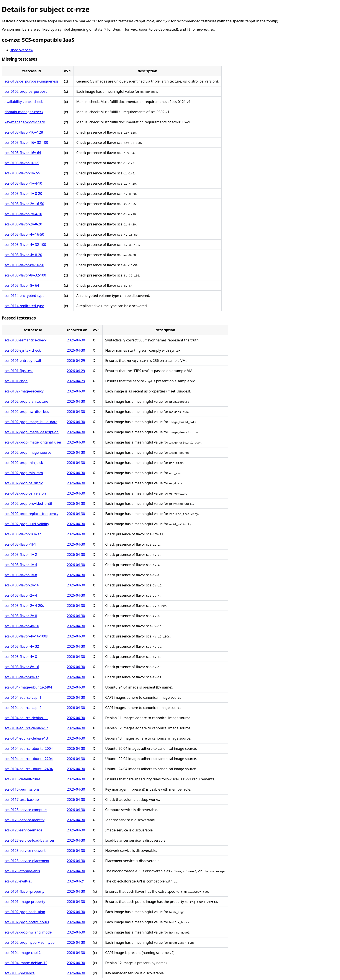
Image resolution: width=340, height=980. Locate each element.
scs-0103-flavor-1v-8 (21, 575)
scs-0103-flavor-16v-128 (24, 132)
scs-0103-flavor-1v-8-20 (23, 194)
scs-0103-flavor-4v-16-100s (26, 636)
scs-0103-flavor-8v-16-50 (24, 265)
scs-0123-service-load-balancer (29, 840)
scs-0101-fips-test (19, 371)
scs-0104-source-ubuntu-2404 (29, 769)
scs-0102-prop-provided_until (28, 503)
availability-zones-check (24, 102)
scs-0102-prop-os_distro (24, 483)
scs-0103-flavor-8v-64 (22, 285)
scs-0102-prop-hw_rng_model (29, 932)
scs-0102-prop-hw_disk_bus (27, 412)
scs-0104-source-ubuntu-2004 (29, 748)
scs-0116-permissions (22, 789)
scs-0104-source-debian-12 (26, 728)
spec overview (22, 50)
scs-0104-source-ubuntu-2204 (29, 759)
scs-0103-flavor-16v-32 (23, 534)
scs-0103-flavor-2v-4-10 (23, 214)
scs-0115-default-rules (23, 779)
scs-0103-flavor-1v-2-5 (22, 173)
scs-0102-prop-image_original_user (33, 442)
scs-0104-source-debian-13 (26, 738)
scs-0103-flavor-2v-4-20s (24, 606)
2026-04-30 (76, 340)
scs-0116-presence (20, 973)
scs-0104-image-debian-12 (26, 963)
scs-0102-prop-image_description (32, 432)
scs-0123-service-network (25, 851)
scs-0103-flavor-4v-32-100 (25, 245)
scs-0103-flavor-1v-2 (21, 555)
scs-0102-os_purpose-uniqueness (32, 81)
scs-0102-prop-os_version (25, 493)
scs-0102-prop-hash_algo (25, 912)
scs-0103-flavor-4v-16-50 (24, 234)
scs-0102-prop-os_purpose (26, 91)
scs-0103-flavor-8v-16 (22, 667)
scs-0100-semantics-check (26, 340)
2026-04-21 (76, 881)
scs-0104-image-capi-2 (23, 953)
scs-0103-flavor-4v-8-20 (23, 255)
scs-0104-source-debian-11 (26, 718)
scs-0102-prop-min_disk (24, 463)
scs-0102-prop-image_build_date (31, 422)
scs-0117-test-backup (22, 800)
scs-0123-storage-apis (22, 871)
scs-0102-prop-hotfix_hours (27, 922)
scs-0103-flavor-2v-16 (22, 585)
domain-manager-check (24, 112)
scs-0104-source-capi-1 (23, 697)
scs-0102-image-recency (24, 391)
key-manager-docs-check (25, 122)
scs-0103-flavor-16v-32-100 (26, 142)
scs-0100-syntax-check (23, 350)
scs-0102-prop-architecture (26, 401)
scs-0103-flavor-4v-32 (22, 646)
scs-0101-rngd (16, 381)
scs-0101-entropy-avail (23, 361)
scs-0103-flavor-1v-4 (21, 565)
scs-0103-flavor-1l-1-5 (22, 163)
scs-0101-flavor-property (24, 891)
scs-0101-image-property (25, 902)
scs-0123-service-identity (25, 820)
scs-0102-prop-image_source (28, 452)
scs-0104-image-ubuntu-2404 (28, 687)
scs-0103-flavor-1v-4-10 (23, 183)
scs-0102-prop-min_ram (24, 473)
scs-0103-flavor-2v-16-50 (24, 204)
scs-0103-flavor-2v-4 (21, 595)
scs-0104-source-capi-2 (23, 708)
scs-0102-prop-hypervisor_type (29, 942)
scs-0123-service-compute (26, 810)
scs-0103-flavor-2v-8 (21, 616)
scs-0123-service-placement (27, 861)
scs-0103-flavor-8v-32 (22, 677)
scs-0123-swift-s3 (18, 881)
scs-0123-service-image (23, 830)
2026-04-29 (76, 361)
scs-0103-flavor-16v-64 (23, 153)
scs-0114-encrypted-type (25, 296)
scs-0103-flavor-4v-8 (21, 657)
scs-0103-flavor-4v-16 (22, 626)
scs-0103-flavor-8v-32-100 (25, 275)
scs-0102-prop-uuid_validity (27, 524)
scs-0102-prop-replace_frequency (31, 514)
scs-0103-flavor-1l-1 (20, 544)
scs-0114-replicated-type (24, 306)
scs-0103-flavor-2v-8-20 (23, 224)
